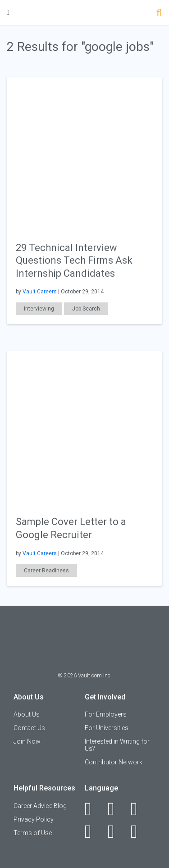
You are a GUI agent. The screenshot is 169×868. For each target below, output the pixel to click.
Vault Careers (40, 292)
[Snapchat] (139, 831)
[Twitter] (139, 809)
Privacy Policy (34, 819)
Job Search (86, 309)
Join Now (27, 741)
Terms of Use (33, 833)
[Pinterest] (116, 831)
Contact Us (29, 728)
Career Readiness (46, 571)
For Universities (107, 728)
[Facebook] (93, 809)
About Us (27, 714)
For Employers (106, 714)
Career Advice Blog (40, 806)
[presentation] (84, 154)
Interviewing (39, 309)
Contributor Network (114, 762)
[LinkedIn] (116, 809)
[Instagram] (93, 831)
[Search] (159, 14)
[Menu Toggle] (8, 12)
